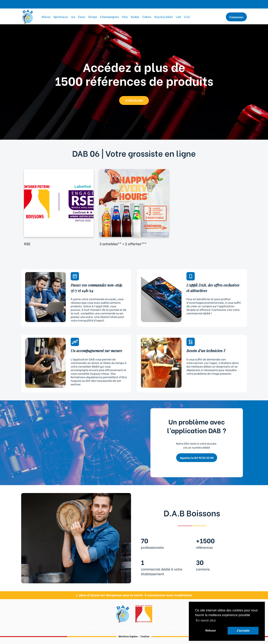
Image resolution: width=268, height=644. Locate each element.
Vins (125, 17)
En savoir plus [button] (206, 620)
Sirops (93, 17)
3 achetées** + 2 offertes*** (123, 244)
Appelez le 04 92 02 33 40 (197, 458)
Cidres (147, 17)
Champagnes (109, 17)
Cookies (145, 636)
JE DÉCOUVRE (134, 100)
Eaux (82, 17)
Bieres (46, 17)
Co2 (187, 17)
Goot (181, 628)
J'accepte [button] (243, 631)
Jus (73, 17)
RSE (27, 244)
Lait (178, 17)
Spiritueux (61, 17)
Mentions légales (128, 636)
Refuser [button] (211, 631)
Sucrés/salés (163, 17)
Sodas (135, 17)
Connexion (236, 17)
